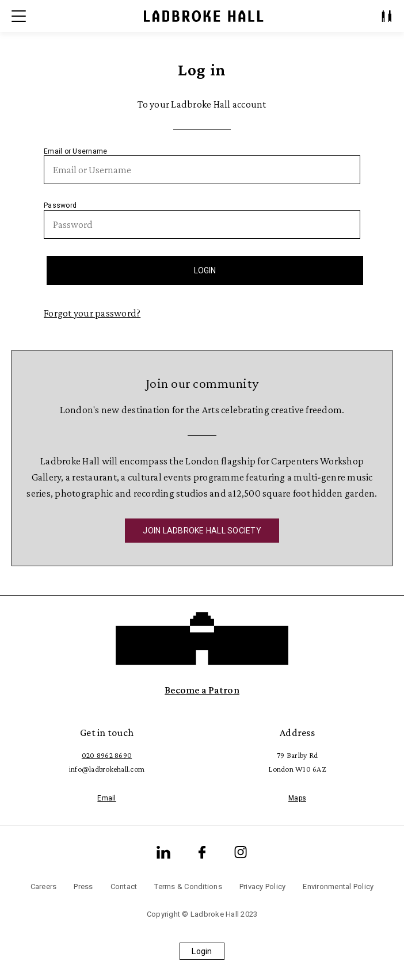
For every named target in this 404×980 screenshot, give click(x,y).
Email (106, 798)
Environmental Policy (338, 886)
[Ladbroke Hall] (204, 16)
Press (83, 886)
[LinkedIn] (163, 852)
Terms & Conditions (188, 886)
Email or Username (75, 151)
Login (202, 951)
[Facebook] (202, 852)
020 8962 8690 (107, 755)
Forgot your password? (92, 313)
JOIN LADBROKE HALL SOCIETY (202, 531)
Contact (124, 886)
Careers (44, 886)
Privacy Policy (263, 886)
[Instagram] (241, 852)
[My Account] (387, 16)
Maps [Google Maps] (297, 798)
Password (60, 205)
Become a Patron (202, 690)
